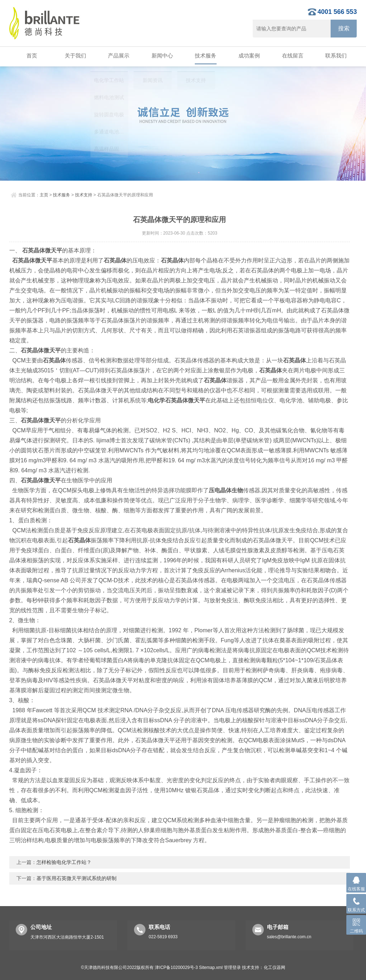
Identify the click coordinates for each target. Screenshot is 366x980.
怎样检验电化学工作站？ (64, 861)
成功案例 (248, 56)
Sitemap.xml (211, 966)
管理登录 (232, 966)
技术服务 (205, 56)
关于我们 (74, 56)
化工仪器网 (274, 966)
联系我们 (335, 56)
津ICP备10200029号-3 (176, 966)
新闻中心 (161, 56)
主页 (44, 194)
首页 (31, 56)
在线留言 (292, 56)
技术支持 (84, 194)
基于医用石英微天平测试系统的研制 (76, 877)
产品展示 (118, 56)
